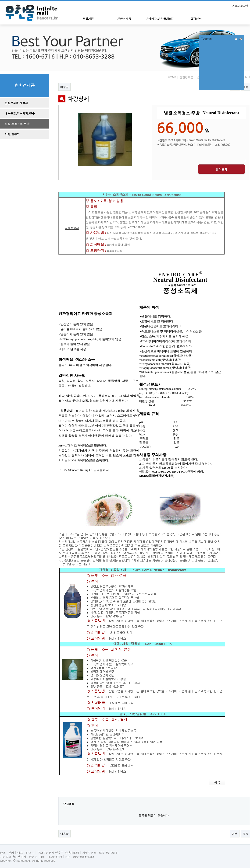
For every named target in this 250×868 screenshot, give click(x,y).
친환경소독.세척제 (16, 103)
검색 (235, 834)
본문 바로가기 (0, 1)
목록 (245, 87)
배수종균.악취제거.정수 (20, 113)
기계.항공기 (12, 134)
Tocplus (206, 39)
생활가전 (88, 19)
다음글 (64, 87)
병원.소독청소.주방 (17, 124)
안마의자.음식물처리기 (160, 19)
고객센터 (196, 19)
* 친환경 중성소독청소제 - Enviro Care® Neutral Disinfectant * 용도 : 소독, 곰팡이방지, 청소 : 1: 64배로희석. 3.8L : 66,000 (201, 150)
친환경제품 (124, 19)
